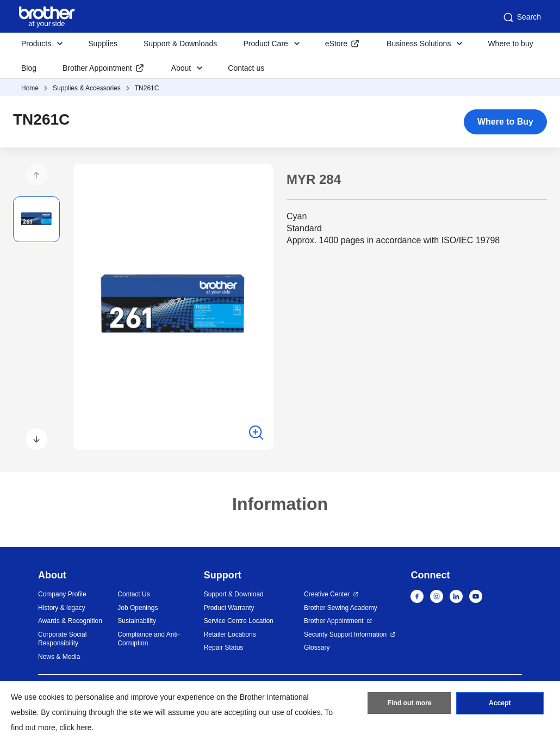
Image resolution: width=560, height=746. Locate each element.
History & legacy (62, 608)
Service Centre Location (239, 621)
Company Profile (62, 594)
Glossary (317, 648)
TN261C (147, 88)
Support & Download (234, 594)
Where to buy (510, 44)
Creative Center (327, 594)
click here (76, 727)
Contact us (246, 68)
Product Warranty (229, 608)
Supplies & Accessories (87, 88)
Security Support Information (345, 634)
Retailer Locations (230, 634)
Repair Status (224, 648)
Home (30, 88)
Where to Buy (505, 122)
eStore (336, 44)
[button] (36, 175)
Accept (500, 704)
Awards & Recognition (70, 621)
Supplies (103, 44)
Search (521, 17)
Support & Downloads (180, 44)
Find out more (409, 704)
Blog (29, 68)
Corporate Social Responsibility (62, 639)
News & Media (59, 657)
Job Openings (138, 608)
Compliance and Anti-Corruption (148, 639)
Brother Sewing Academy (341, 608)
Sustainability (137, 621)
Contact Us (133, 594)
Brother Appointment (97, 68)
